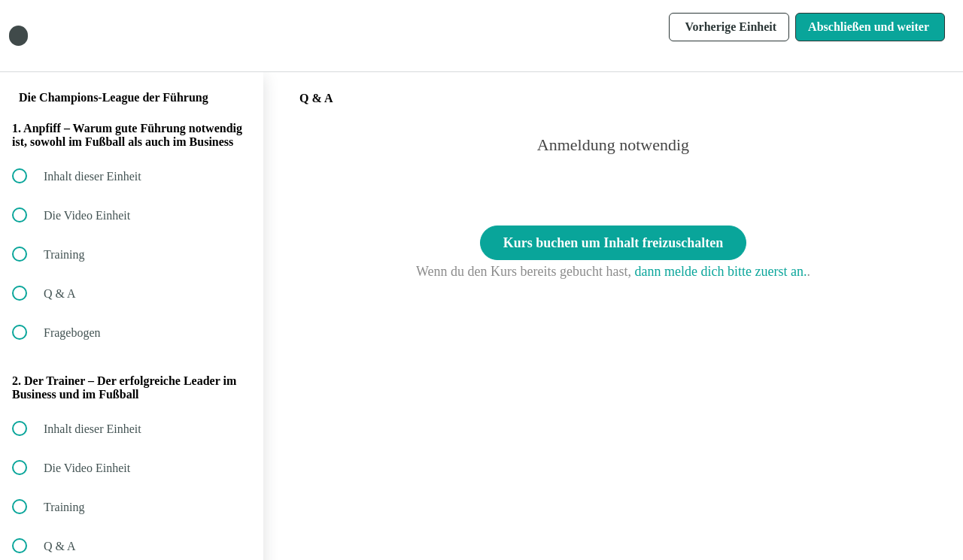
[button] (235, 36)
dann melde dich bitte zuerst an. (721, 271)
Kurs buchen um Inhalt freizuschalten (614, 243)
